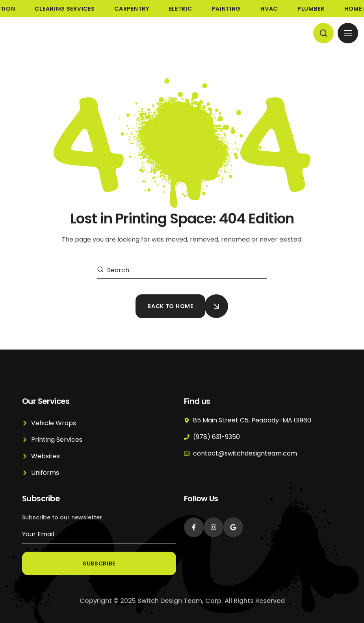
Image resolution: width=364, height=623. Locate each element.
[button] (323, 33)
